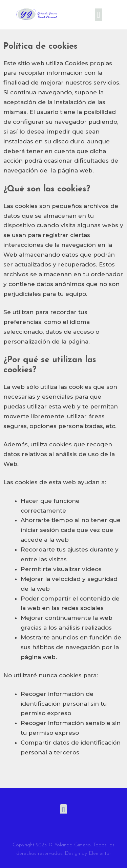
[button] (99, 15)
